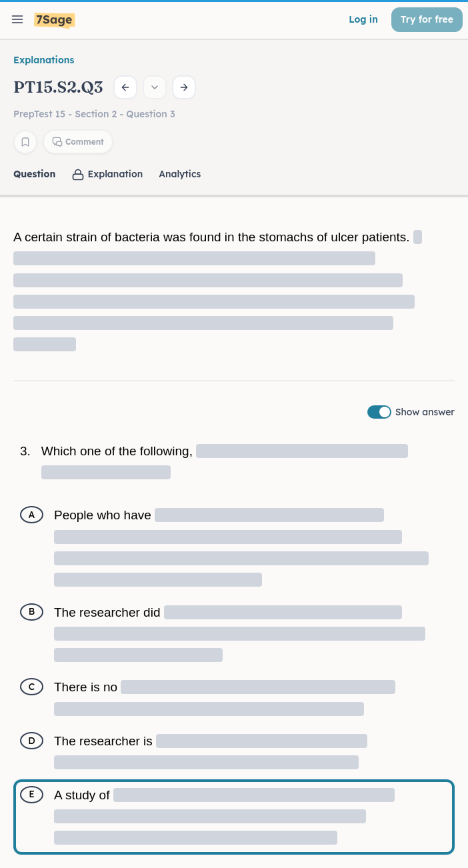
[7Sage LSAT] (55, 21)
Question (34, 174)
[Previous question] (125, 87)
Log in (363, 19)
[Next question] (184, 87)
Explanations (44, 60)
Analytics (180, 174)
